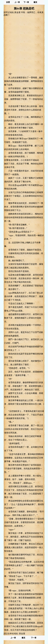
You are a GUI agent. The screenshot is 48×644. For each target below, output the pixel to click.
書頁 (35, 2)
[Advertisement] (24, 44)
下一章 (26, 2)
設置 (8, 2)
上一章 (17, 2)
